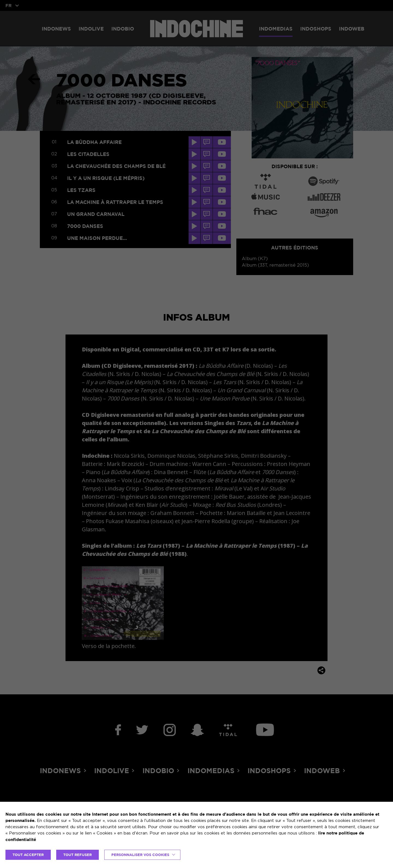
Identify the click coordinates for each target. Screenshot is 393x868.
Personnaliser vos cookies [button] (140, 855)
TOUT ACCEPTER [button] (28, 855)
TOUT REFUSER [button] (78, 855)
